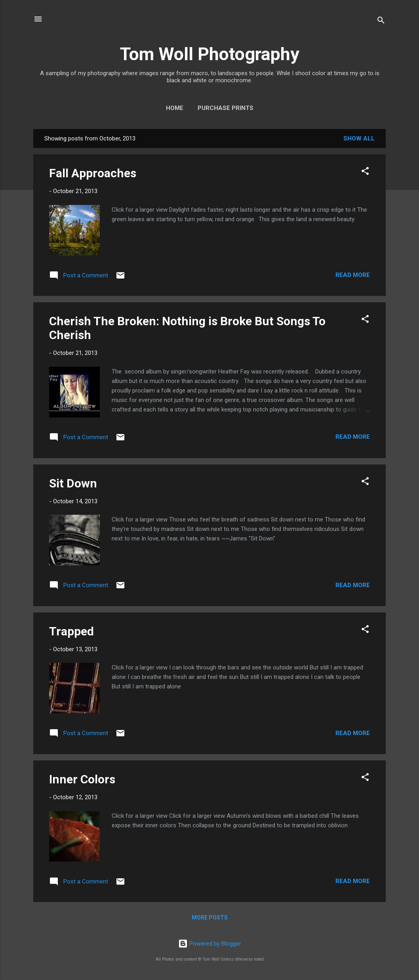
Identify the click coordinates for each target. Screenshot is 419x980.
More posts (210, 917)
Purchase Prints (226, 108)
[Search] (381, 22)
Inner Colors (82, 779)
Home (175, 108)
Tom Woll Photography (210, 54)
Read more (353, 275)
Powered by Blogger (210, 944)
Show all (359, 138)
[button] (365, 172)
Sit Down (73, 483)
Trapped (71, 631)
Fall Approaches (93, 173)
